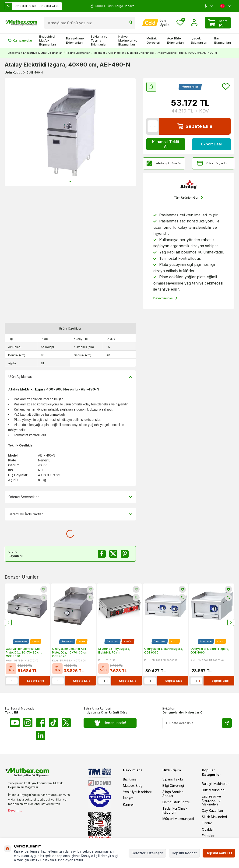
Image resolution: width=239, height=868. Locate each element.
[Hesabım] (156, 23)
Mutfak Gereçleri (153, 40)
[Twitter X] (66, 723)
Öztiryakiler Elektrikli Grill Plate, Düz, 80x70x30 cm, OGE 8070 (24, 653)
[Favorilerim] (180, 23)
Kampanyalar (20, 40)
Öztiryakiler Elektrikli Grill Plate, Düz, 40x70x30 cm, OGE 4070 (70, 653)
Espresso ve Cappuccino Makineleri (211, 800)
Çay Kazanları (212, 810)
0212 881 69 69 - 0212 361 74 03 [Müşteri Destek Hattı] (32, 6)
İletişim (128, 798)
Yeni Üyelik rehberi (138, 792)
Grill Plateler (116, 53)
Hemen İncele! (110, 723)
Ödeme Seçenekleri (213, 163)
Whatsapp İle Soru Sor (164, 163)
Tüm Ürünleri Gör (188, 198)
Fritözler (208, 836)
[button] (70, 182)
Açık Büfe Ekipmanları (175, 40)
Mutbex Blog (133, 785)
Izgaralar (99, 53)
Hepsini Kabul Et (219, 853)
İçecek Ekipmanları (199, 40)
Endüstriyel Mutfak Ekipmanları (47, 40)
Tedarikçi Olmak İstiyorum (175, 810)
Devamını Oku (165, 298)
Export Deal (211, 144)
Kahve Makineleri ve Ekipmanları (128, 40)
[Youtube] (15, 723)
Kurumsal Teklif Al (166, 144)
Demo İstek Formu (176, 802)
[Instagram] (28, 723)
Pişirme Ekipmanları (78, 53)
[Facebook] (41, 723)
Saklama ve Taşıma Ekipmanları (99, 40)
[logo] (21, 23)
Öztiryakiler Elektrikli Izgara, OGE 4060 (210, 651)
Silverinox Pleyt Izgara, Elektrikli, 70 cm (114, 651)
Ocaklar (208, 829)
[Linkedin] (41, 735)
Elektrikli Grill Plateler (141, 53)
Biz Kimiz (130, 779)
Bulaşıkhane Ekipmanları (75, 40)
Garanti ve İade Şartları (70, 514)
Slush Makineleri (214, 817)
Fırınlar (207, 823)
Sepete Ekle (195, 126)
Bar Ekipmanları (223, 40)
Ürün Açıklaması (70, 377)
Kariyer (128, 804)
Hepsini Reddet (184, 853)
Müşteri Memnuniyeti (178, 819)
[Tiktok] (53, 723)
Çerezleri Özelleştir (147, 853)
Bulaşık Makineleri (216, 784)
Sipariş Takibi (173, 779)
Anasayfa (14, 53)
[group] (70, 132)
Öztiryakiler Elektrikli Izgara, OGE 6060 (164, 651)
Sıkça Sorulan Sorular (173, 794)
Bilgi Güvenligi (173, 785)
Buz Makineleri (213, 790)
